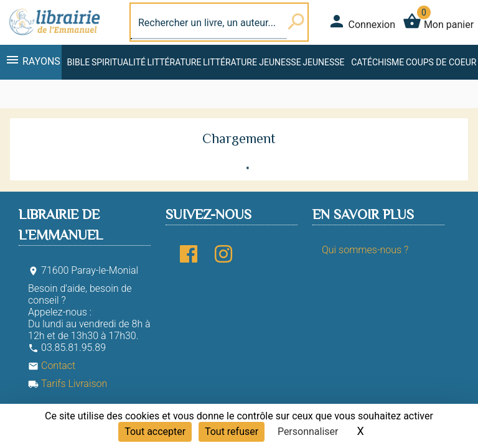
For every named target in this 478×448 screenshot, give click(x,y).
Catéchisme (377, 62)
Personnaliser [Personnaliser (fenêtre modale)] (308, 432)
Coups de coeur (441, 62)
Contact (52, 366)
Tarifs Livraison (68, 384)
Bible (78, 62)
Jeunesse (323, 62)
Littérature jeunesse (252, 62)
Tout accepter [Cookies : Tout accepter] (155, 432)
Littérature (175, 62)
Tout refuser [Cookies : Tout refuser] (232, 432)
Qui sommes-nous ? (365, 250)
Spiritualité (119, 62)
